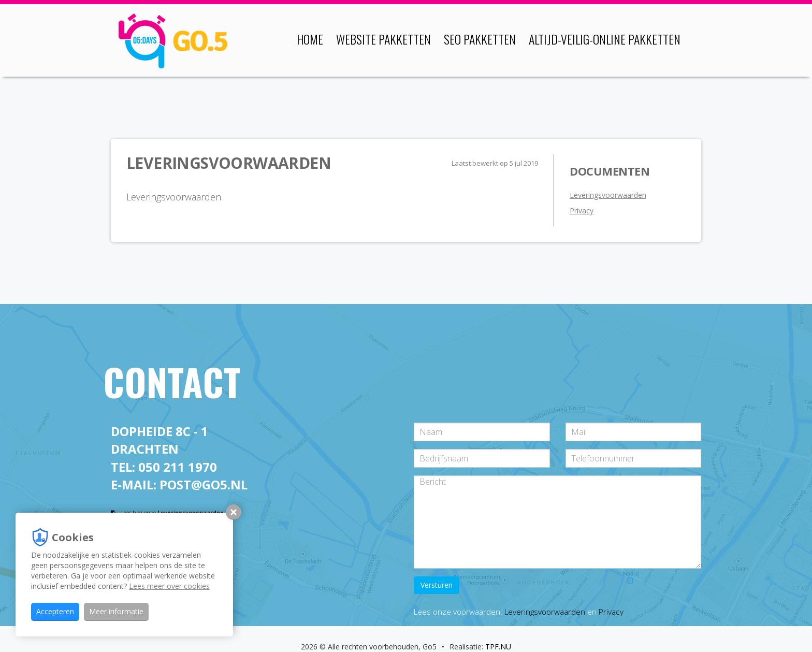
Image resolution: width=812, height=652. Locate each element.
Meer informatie (116, 611)
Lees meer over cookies (169, 586)
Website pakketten (383, 39)
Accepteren (55, 611)
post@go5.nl (204, 484)
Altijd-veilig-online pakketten (605, 39)
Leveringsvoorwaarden (608, 195)
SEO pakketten (480, 39)
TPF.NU (498, 647)
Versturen (437, 585)
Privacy (582, 211)
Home (310, 39)
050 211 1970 (178, 467)
